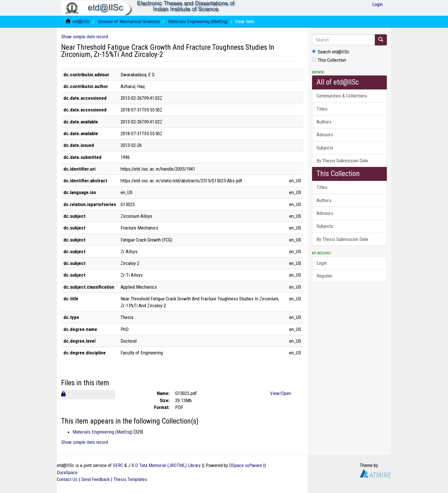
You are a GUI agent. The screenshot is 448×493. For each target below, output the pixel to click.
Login (322, 263)
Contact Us (67, 479)
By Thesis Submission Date (342, 161)
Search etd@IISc (331, 52)
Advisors (325, 135)
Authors (324, 122)
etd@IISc (81, 21)
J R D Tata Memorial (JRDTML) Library (164, 465)
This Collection (329, 60)
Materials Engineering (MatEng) (198, 21)
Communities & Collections (342, 96)
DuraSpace (67, 472)
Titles (322, 109)
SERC (118, 465)
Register (324, 276)
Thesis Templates (130, 479)
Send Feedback (95, 479)
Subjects (325, 148)
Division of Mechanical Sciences (129, 21)
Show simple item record (85, 37)
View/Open (281, 393)
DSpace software (246, 465)
